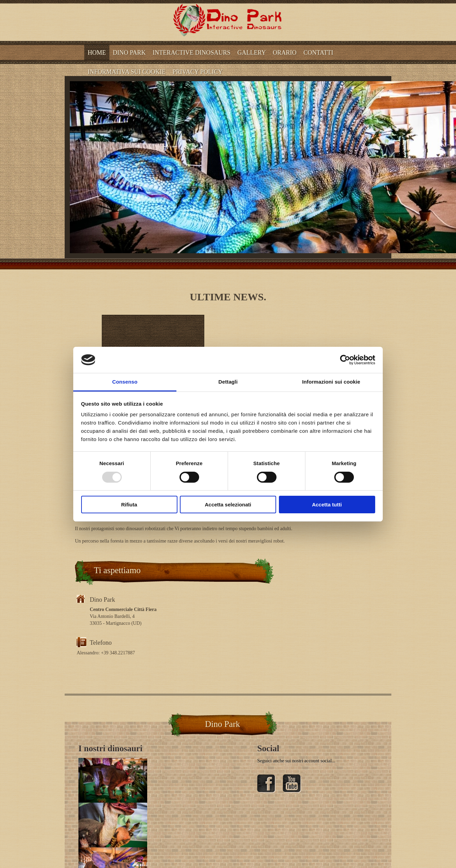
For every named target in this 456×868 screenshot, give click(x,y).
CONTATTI (318, 53)
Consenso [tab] (125, 382)
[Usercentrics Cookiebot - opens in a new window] (345, 360)
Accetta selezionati (228, 505)
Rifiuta (129, 505)
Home (97, 53)
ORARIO (285, 53)
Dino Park (129, 53)
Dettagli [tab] (228, 382)
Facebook (267, 784)
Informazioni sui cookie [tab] (331, 382)
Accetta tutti (327, 505)
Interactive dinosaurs (192, 53)
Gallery (252, 53)
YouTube (292, 784)
